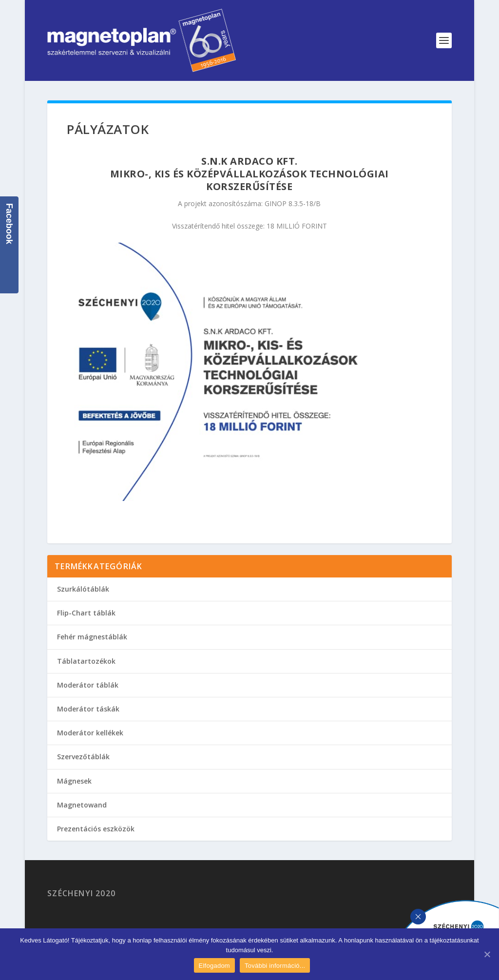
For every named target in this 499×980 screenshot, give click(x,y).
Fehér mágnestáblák (92, 637)
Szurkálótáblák (83, 589)
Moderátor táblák (88, 685)
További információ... (275, 966)
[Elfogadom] (487, 954)
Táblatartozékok (86, 661)
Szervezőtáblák (83, 757)
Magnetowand (82, 805)
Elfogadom (214, 966)
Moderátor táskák (88, 709)
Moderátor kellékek (90, 733)
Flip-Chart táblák (86, 613)
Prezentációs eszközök (96, 829)
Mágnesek (74, 781)
